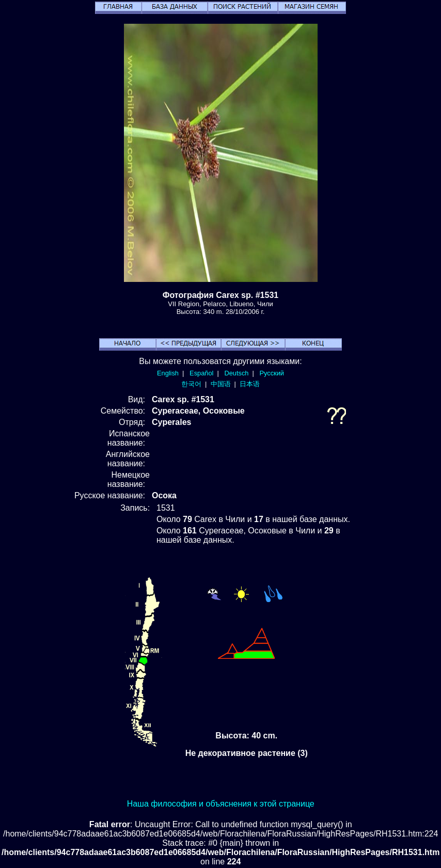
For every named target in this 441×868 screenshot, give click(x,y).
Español (201, 373)
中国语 (221, 384)
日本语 (250, 384)
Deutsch (236, 373)
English (168, 373)
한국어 (191, 384)
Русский (272, 373)
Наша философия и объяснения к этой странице (221, 804)
